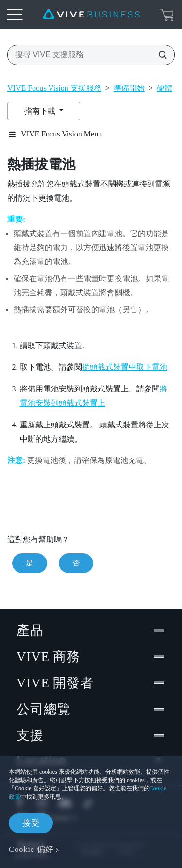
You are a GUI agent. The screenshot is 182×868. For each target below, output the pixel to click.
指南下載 (41, 111)
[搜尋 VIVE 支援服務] (160, 55)
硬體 (165, 88)
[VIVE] (91, 15)
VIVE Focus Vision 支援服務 (54, 88)
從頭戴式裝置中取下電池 (125, 367)
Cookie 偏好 (31, 849)
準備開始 (129, 88)
